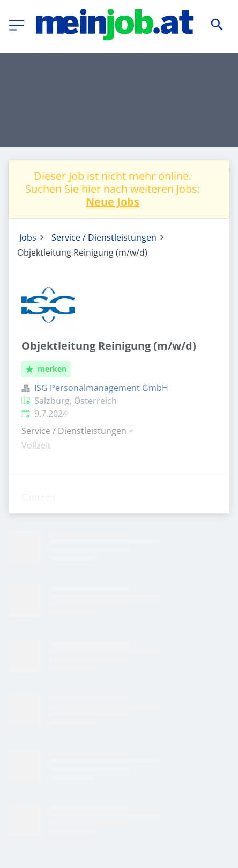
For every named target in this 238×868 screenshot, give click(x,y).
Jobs (28, 237)
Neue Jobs (113, 202)
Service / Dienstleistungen (104, 237)
